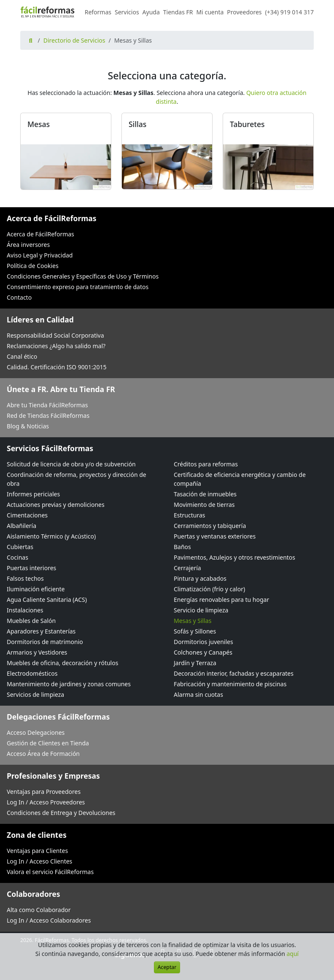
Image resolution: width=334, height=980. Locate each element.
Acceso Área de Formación (43, 754)
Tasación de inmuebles (205, 494)
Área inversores (28, 245)
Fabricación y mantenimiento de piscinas (230, 684)
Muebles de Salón (31, 621)
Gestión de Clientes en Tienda (48, 743)
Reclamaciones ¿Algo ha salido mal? (56, 346)
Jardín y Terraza (195, 663)
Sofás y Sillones (195, 631)
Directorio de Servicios (74, 40)
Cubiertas (20, 547)
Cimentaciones (27, 515)
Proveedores (244, 12)
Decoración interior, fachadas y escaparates (234, 673)
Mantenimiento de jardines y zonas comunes (69, 684)
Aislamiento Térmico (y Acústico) (51, 536)
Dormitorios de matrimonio (45, 642)
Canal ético (22, 356)
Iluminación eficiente (36, 589)
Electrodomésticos (32, 673)
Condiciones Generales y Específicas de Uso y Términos (83, 276)
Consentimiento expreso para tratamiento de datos (78, 287)
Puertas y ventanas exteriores (215, 536)
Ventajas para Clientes (37, 851)
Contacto (19, 297)
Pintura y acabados (200, 578)
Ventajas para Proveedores (44, 792)
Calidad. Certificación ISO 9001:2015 (57, 367)
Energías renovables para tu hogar (221, 600)
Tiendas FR (178, 12)
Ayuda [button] (151, 12)
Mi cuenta (210, 12)
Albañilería (22, 526)
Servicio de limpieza (201, 610)
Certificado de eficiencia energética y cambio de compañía (240, 479)
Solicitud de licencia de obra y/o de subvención (71, 464)
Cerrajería (187, 568)
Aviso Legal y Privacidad (40, 255)
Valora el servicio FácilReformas (50, 872)
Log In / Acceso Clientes (39, 861)
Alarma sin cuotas (198, 694)
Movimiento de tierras (204, 505)
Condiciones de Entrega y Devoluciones (61, 813)
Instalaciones (25, 610)
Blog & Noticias (28, 426)
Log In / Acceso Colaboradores (49, 920)
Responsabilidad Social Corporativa (55, 335)
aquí (293, 954)
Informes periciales (33, 494)
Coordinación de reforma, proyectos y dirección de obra (77, 479)
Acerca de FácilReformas (40, 234)
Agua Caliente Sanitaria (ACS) (47, 600)
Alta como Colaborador (39, 910)
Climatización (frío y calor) (209, 589)
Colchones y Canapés (203, 652)
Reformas (98, 12)
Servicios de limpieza (35, 694)
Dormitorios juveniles (203, 642)
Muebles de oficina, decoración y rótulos (62, 663)
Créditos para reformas (206, 464)
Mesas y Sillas (193, 621)
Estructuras (189, 515)
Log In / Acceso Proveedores (46, 802)
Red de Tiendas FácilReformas (48, 416)
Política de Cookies (33, 266)
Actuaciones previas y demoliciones (56, 505)
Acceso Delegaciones (36, 732)
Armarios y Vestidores (37, 652)
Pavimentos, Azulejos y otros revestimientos (234, 557)
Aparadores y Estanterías (41, 631)
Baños (182, 547)
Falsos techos (25, 578)
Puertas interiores (31, 568)
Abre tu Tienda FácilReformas (47, 405)
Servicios (127, 12)
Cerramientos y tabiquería (210, 526)
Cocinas (18, 557)
